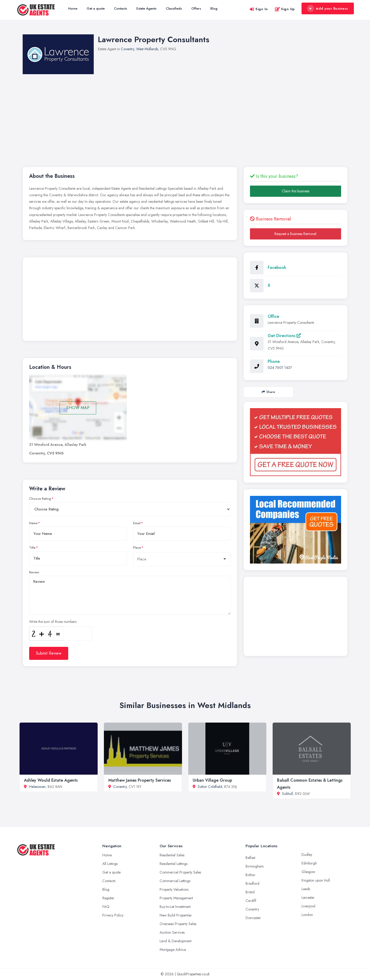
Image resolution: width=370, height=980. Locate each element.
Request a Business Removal (295, 234)
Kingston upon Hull (316, 880)
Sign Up (285, 9)
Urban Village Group (212, 780)
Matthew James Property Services (140, 780)
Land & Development (175, 941)
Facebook (277, 267)
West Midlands (147, 49)
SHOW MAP (78, 408)
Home (73, 8)
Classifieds (174, 8)
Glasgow (308, 872)
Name (33, 523)
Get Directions (284, 336)
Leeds (306, 889)
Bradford (252, 883)
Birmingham (255, 866)
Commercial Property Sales (180, 872)
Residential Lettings (174, 864)
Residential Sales (172, 855)
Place (137, 548)
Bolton (250, 875)
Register (108, 898)
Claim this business (296, 191)
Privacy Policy (113, 915)
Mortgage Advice (173, 950)
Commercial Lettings (175, 881)
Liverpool (308, 906)
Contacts (121, 8)
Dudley (307, 855)
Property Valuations (174, 889)
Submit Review (49, 653)
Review (34, 572)
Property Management (176, 898)
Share (268, 392)
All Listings (110, 864)
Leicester (308, 897)
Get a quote (96, 8)
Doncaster (253, 918)
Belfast (250, 858)
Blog (214, 8)
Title (32, 548)
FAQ (106, 907)
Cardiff (251, 901)
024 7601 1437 (280, 368)
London (307, 915)
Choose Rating (40, 499)
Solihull (287, 794)
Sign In (259, 9)
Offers (196, 8)
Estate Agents (146, 8)
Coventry (127, 49)
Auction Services (172, 932)
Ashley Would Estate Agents (51, 780)
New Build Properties (175, 915)
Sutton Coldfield (210, 787)
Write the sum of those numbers (53, 622)
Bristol (250, 892)
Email (137, 523)
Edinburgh (309, 863)
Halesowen (37, 787)
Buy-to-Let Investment (175, 907)
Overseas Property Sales (178, 924)
